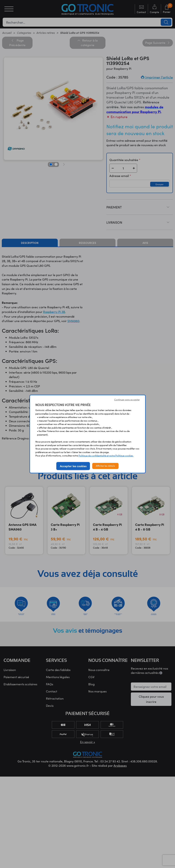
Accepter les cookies (73, 466)
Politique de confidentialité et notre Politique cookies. (106, 456)
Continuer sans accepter (127, 400)
